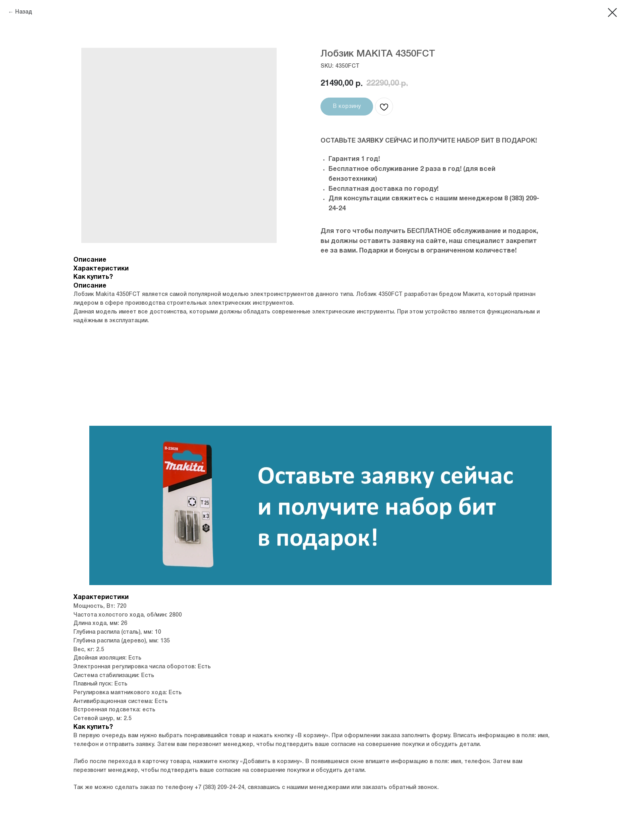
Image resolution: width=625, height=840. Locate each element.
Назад (24, 12)
